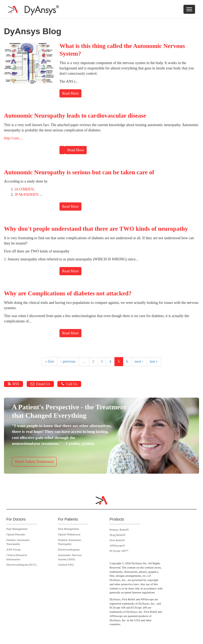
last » (154, 361)
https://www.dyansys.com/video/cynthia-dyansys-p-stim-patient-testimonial (101, 437)
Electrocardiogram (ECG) (21, 565)
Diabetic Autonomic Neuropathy (18, 542)
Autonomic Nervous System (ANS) (70, 557)
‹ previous (68, 361)
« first (50, 361)
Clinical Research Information (17, 557)
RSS (13, 384)
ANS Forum (13, 549)
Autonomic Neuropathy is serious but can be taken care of (79, 172)
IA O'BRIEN (24, 189)
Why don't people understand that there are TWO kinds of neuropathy (96, 229)
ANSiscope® (117, 545)
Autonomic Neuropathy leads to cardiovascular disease (75, 116)
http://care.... (13, 138)
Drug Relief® (117, 535)
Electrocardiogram (69, 549)
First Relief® (117, 540)
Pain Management (17, 529)
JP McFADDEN (27, 195)
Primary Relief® (119, 530)
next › (139, 361)
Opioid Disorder (16, 534)
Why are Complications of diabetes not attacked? (68, 293)
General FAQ (66, 565)
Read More (70, 93)
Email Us (40, 384)
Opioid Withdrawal (69, 534)
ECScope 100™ (119, 551)
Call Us (69, 384)
